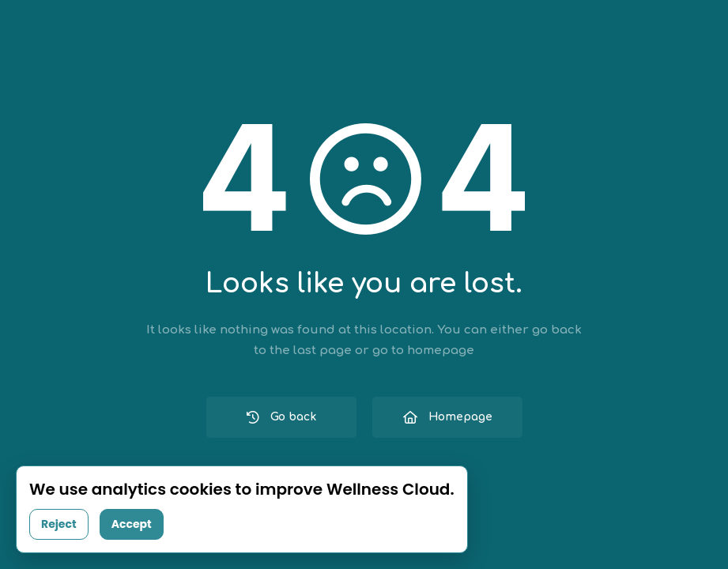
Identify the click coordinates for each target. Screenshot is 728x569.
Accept (132, 524)
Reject (59, 524)
